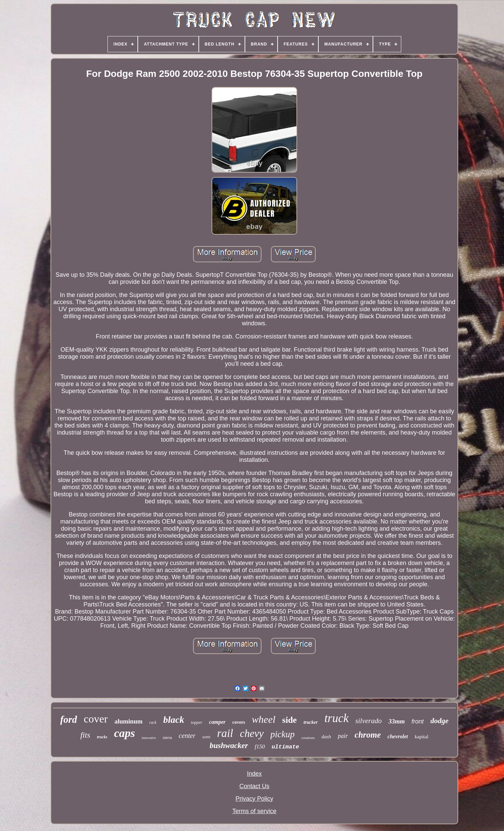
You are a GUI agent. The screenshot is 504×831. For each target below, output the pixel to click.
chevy (252, 733)
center (187, 736)
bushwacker (229, 746)
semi (206, 737)
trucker (311, 722)
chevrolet (398, 736)
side (290, 720)
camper (217, 722)
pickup (283, 734)
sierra (167, 738)
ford (69, 719)
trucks (102, 737)
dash (326, 737)
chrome (368, 735)
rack (153, 722)
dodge (440, 721)
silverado (369, 721)
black (174, 720)
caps (124, 733)
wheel (264, 719)
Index (254, 774)
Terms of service (254, 811)
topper (197, 722)
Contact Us (254, 786)
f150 (260, 747)
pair (343, 736)
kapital (422, 737)
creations (308, 738)
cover (96, 719)
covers (239, 722)
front (418, 721)
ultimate (285, 747)
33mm (397, 721)
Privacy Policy (254, 799)
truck (337, 718)
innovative (149, 738)
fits (85, 735)
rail (225, 733)
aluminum (129, 721)
